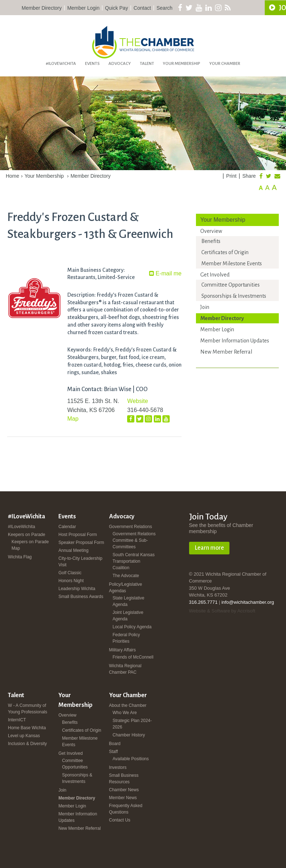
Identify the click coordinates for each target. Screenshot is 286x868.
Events (92, 64)
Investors (118, 767)
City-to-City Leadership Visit (80, 562)
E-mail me (165, 273)
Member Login (84, 8)
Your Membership (182, 64)
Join (205, 307)
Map (73, 419)
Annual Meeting (73, 550)
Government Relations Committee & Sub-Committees (134, 540)
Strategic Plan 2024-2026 (132, 724)
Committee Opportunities (231, 285)
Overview (211, 231)
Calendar (67, 527)
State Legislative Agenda (129, 601)
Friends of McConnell (133, 657)
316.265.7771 (204, 602)
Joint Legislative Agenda (128, 616)
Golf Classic (70, 573)
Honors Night (71, 581)
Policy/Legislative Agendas (126, 588)
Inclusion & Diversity (27, 744)
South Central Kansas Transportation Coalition (134, 561)
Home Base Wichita (27, 728)
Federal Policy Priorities (126, 638)
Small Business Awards (81, 597)
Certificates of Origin (225, 252)
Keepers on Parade (26, 535)
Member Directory (42, 8)
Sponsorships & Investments (234, 296)
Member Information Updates (235, 341)
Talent (147, 64)
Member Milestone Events (232, 263)
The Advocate (126, 576)
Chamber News (124, 790)
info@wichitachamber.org (248, 602)
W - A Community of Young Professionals (28, 709)
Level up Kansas (24, 736)
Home (12, 176)
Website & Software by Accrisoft (222, 611)
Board (115, 744)
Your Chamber (225, 64)
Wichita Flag (20, 557)
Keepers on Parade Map (30, 545)
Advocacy (120, 64)
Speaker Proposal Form (81, 542)
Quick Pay (117, 8)
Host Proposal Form (78, 535)
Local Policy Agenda (132, 627)
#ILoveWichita (61, 64)
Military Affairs (122, 650)
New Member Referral (226, 352)
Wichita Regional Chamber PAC (125, 669)
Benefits (211, 241)
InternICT (17, 720)
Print (231, 176)
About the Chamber (128, 705)
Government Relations (131, 527)
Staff (113, 752)
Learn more (209, 548)
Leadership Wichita (77, 589)
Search (165, 8)
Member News (123, 798)
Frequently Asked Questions (126, 809)
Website (138, 401)
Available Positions (131, 759)
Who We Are (125, 713)
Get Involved (215, 275)
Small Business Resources (124, 779)
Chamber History (129, 735)
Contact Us (120, 820)
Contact (142, 8)
